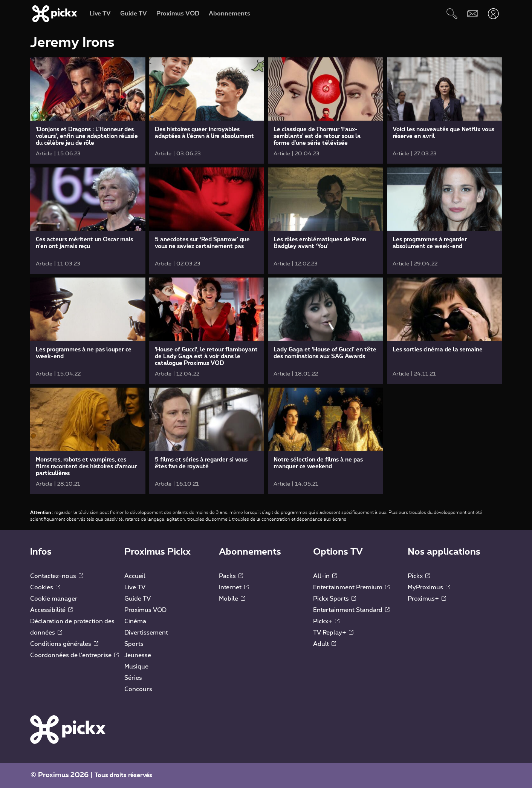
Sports (134, 644)
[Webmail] (473, 14)
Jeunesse (138, 655)
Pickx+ (326, 621)
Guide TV (138, 599)
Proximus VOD (145, 610)
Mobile (232, 599)
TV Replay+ (333, 633)
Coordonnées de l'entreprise (74, 655)
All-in (325, 576)
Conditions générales (64, 644)
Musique (136, 667)
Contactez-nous (57, 576)
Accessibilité (51, 610)
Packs (231, 576)
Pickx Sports (335, 599)
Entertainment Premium (351, 587)
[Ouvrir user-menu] (493, 14)
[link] (88, 110)
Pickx (419, 576)
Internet (234, 587)
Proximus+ (427, 599)
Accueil (135, 576)
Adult (325, 644)
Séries (133, 678)
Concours (138, 689)
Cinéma (135, 621)
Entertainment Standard (351, 610)
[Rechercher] (452, 14)
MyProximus (429, 587)
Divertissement (146, 633)
